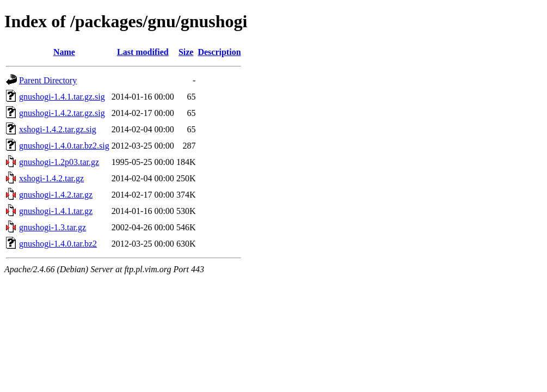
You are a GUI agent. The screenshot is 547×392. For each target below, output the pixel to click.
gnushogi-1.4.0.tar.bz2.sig (64, 146)
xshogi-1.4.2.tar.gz (51, 178)
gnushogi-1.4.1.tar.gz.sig (62, 97)
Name (64, 52)
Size (186, 52)
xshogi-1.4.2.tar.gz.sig (58, 129)
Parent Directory (48, 80)
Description (219, 52)
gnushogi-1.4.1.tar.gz (56, 211)
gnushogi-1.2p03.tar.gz (59, 162)
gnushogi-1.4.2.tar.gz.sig (62, 113)
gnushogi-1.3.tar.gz (53, 227)
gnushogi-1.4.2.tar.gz (56, 195)
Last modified (143, 52)
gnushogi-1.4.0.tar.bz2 (58, 244)
